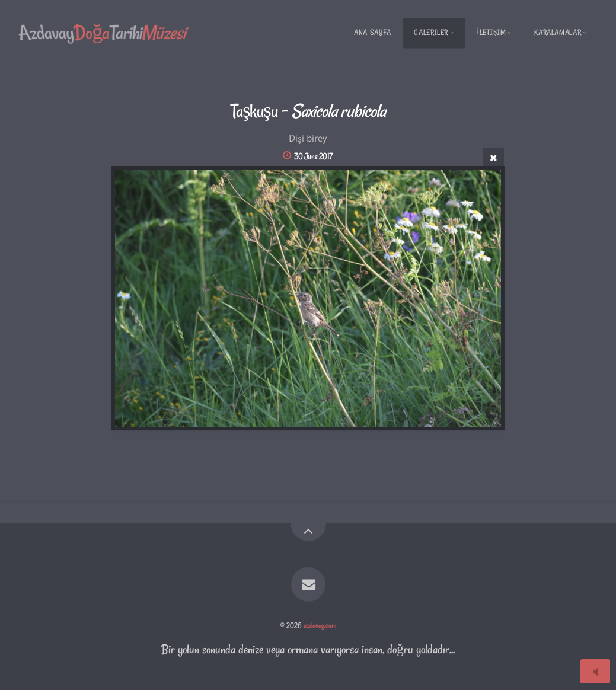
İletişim (491, 32)
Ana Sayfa (373, 32)
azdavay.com (320, 625)
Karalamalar (558, 32)
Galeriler (431, 32)
